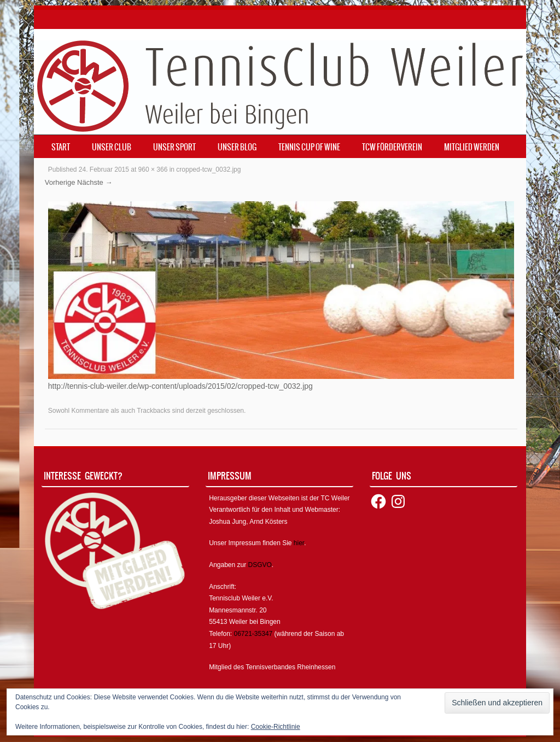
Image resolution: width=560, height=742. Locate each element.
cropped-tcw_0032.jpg (208, 170)
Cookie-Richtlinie (276, 727)
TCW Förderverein (392, 147)
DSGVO (260, 565)
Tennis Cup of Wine (309, 147)
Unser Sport (174, 147)
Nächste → (95, 182)
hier (299, 543)
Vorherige (60, 182)
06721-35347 (253, 634)
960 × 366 (153, 170)
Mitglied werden (472, 147)
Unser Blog (237, 147)
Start (61, 147)
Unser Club (112, 147)
